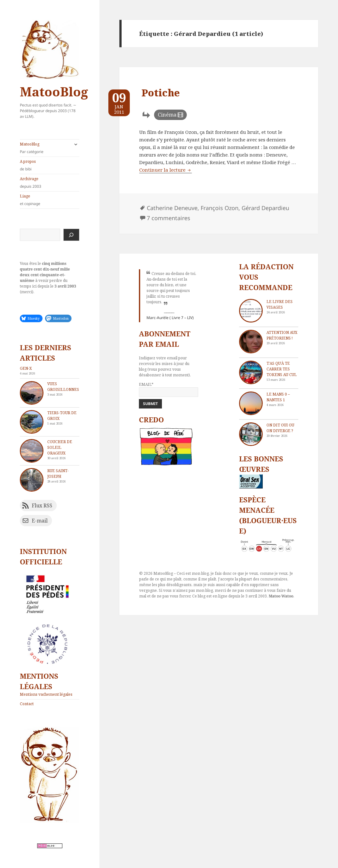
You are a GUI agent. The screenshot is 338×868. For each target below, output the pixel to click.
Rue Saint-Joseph (58, 474)
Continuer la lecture (166, 170)
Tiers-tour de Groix (62, 416)
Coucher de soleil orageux (60, 447)
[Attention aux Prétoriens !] (251, 342)
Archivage (50, 183)
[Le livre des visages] (251, 311)
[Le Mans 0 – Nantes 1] (251, 403)
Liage (50, 200)
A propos (50, 165)
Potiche (161, 93)
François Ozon (220, 208)
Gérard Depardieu (265, 208)
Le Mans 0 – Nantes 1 (278, 397)
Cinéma (167, 115)
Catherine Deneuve (172, 208)
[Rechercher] (72, 235)
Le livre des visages (280, 304)
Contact (27, 704)
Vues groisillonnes (63, 387)
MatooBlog (54, 91)
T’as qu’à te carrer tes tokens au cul (282, 369)
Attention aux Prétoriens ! (282, 335)
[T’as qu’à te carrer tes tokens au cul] (251, 372)
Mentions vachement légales (46, 694)
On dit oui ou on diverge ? (280, 428)
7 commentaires (169, 218)
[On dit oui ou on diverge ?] (251, 434)
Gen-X (26, 368)
